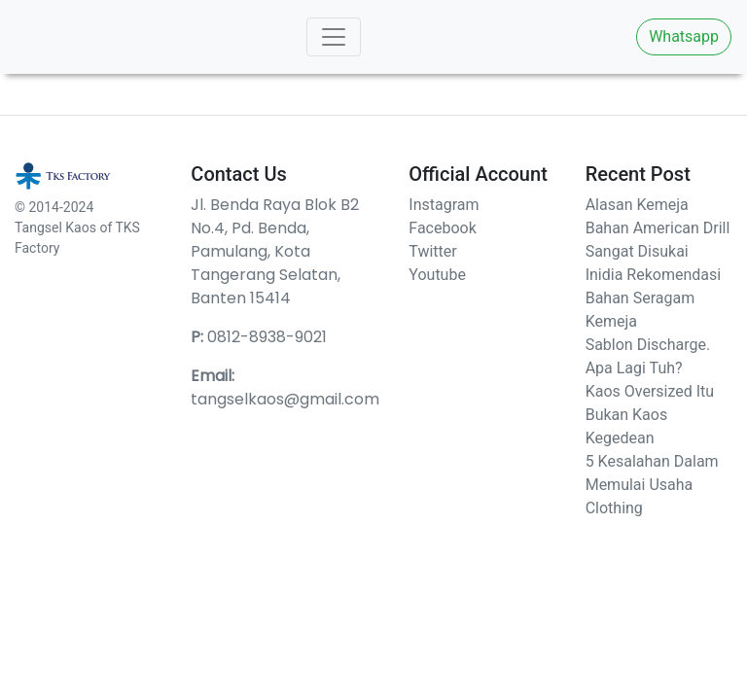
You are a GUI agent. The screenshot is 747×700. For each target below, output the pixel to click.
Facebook (442, 228)
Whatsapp (684, 36)
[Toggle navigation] (334, 37)
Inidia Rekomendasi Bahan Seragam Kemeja (653, 298)
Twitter (432, 251)
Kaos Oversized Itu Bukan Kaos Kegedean (650, 415)
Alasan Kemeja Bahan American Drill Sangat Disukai (658, 228)
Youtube (437, 275)
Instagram (444, 205)
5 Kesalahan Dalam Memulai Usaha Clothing (652, 485)
